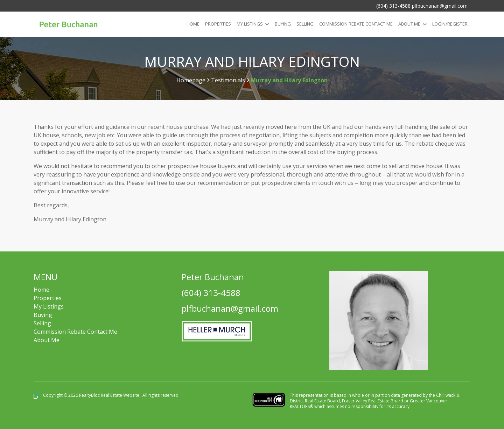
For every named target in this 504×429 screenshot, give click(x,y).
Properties (218, 24)
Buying (283, 24)
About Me (409, 24)
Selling (305, 24)
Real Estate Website (121, 395)
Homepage (191, 80)
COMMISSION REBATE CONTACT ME (356, 24)
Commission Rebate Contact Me (75, 332)
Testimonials (228, 80)
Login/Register (450, 24)
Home (193, 24)
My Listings (250, 24)
